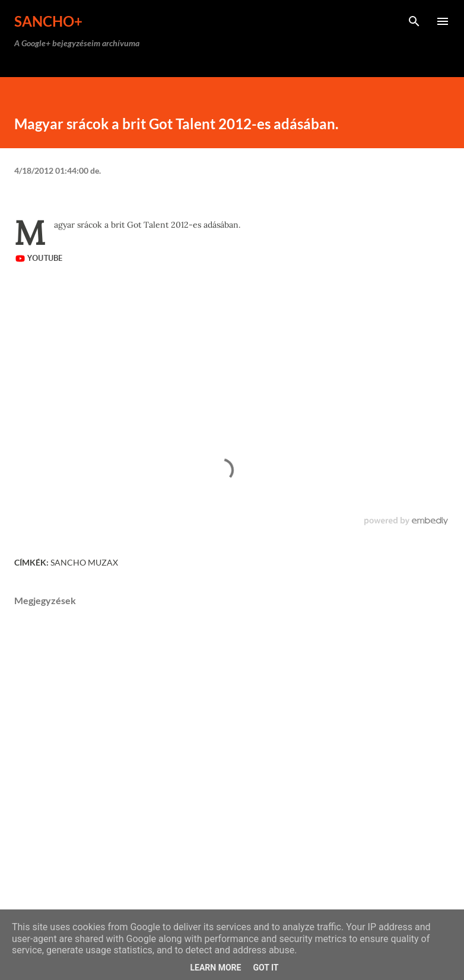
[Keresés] (414, 21)
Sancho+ (48, 21)
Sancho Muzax (84, 562)
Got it (266, 968)
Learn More (215, 968)
